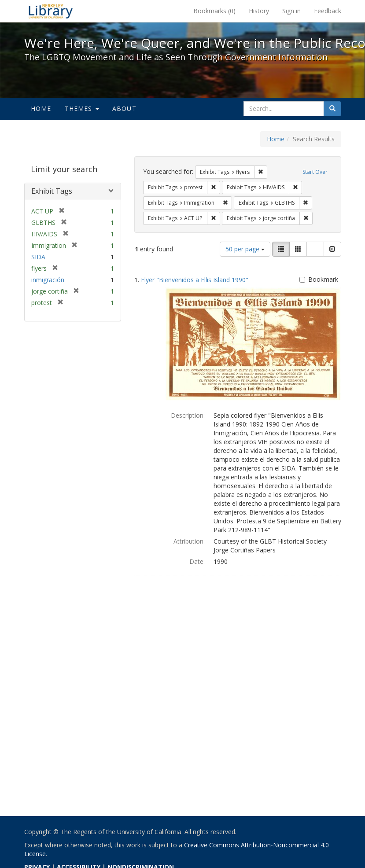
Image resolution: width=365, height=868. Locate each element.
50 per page (245, 249)
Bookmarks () (214, 11)
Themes (81, 108)
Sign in (291, 11)
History (259, 11)
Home (41, 108)
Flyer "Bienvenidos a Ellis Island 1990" (195, 280)
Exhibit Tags (52, 191)
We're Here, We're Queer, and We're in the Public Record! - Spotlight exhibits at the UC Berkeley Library (51, 11)
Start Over (315, 172)
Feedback (328, 11)
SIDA (38, 257)
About (124, 108)
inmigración (48, 280)
